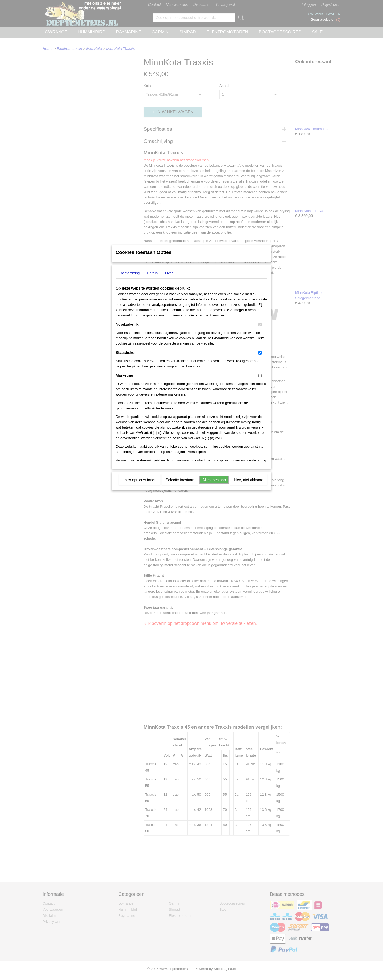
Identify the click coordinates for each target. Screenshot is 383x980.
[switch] (260, 332)
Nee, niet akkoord (249, 487)
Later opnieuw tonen (140, 487)
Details (152, 280)
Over (169, 280)
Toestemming (129, 280)
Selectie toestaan (180, 487)
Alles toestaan (214, 487)
